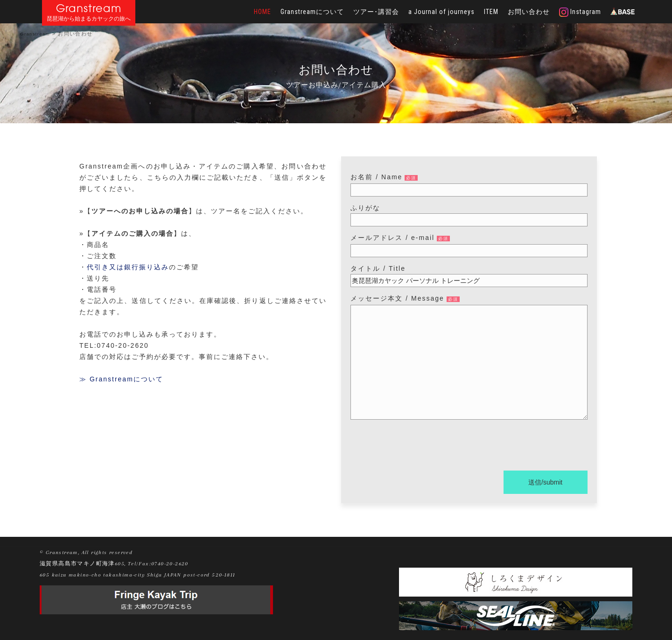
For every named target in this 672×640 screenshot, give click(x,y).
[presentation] (421, 447)
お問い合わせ (529, 12)
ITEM (491, 12)
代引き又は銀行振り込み (128, 267)
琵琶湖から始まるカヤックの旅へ (89, 19)
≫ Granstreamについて (121, 379)
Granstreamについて (312, 12)
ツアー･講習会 (376, 12)
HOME (262, 12)
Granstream (89, 8)
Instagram (580, 12)
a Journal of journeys (441, 12)
